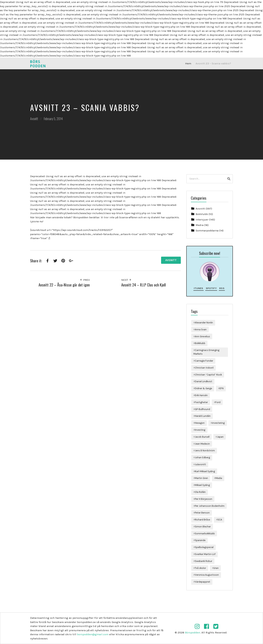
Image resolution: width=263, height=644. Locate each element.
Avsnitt (34, 119)
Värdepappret (203, 582)
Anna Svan (201, 329)
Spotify (211, 288)
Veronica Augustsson (207, 575)
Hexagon (200, 423)
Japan (220, 437)
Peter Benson (202, 513)
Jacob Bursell (202, 437)
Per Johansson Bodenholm (210, 506)
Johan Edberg (202, 457)
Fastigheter (201, 402)
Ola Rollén (200, 492)
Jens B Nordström (205, 451)
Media (200, 225)
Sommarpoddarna (207, 231)
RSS (222, 288)
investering (218, 423)
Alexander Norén (204, 323)
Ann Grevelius (202, 336)
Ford (218, 402)
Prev (85, 280)
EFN (222, 388)
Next (126, 280)
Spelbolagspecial (204, 547)
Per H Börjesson (204, 499)
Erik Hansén (201, 395)
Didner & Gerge (203, 388)
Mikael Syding (202, 485)
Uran (216, 568)
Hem (188, 63)
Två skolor (200, 568)
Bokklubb (202, 214)
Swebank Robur (204, 561)
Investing (200, 430)
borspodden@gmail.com (93, 634)
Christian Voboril (204, 368)
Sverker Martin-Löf (205, 554)
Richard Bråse (202, 520)
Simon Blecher (203, 527)
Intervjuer (202, 220)
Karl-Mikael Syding (205, 471)
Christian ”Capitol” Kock (208, 375)
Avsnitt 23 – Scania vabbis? (213, 63)
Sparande (200, 540)
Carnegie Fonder (204, 361)
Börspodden (193, 632)
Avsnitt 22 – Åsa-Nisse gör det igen (64, 285)
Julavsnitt (200, 464)
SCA (220, 520)
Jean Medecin (202, 444)
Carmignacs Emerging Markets (206, 352)
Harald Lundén (203, 416)
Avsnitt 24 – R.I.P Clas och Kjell (143, 285)
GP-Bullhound (202, 409)
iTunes (199, 288)
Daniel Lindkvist (204, 381)
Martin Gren (201, 478)
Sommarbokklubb (205, 533)
